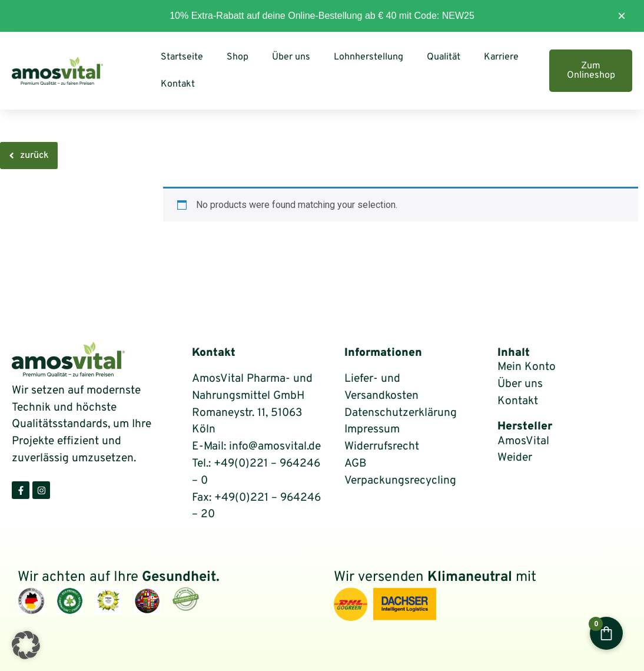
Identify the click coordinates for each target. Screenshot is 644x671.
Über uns (291, 57)
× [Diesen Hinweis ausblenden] (622, 16)
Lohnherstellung (369, 57)
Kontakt (178, 84)
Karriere (501, 57)
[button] (26, 645)
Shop (238, 57)
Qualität (444, 57)
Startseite (182, 57)
